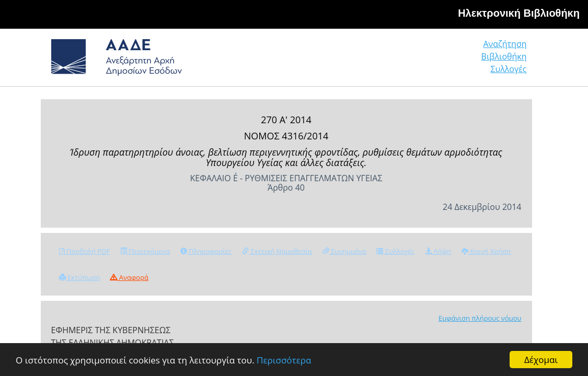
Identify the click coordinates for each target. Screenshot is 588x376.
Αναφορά (129, 277)
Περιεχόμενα (145, 251)
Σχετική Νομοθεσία (277, 251)
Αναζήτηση (367, 61)
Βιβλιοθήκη (440, 61)
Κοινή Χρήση (486, 251)
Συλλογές (509, 61)
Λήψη (438, 251)
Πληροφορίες (206, 251)
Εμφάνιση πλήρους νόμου (480, 318)
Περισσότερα (284, 360)
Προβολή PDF (85, 251)
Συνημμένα (344, 251)
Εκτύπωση (80, 277)
